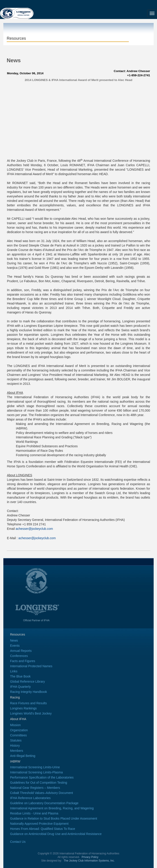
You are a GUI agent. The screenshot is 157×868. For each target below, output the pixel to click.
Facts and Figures (23, 661)
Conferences (19, 656)
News (14, 640)
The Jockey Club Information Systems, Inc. (89, 861)
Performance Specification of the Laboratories (42, 777)
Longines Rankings (23, 708)
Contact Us (18, 842)
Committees (18, 735)
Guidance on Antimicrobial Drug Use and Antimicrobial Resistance (56, 834)
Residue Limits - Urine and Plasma (34, 813)
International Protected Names (31, 666)
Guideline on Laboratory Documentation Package (44, 803)
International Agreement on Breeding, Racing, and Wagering (52, 808)
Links (14, 671)
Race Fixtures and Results (28, 703)
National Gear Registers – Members (35, 788)
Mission (15, 725)
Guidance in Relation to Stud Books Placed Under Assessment (54, 818)
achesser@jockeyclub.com (34, 529)
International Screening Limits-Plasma (36, 772)
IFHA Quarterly (20, 687)
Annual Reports (21, 651)
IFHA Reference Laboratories (30, 798)
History (15, 746)
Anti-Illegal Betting (23, 756)
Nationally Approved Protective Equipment (39, 824)
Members (17, 751)
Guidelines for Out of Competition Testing (39, 783)
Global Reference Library (28, 682)
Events (15, 646)
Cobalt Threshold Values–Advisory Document (41, 793)
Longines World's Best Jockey (31, 713)
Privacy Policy (90, 857)
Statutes (16, 740)
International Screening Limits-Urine (35, 767)
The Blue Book (20, 676)
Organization (19, 730)
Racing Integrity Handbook (29, 692)
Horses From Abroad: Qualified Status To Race (43, 829)
